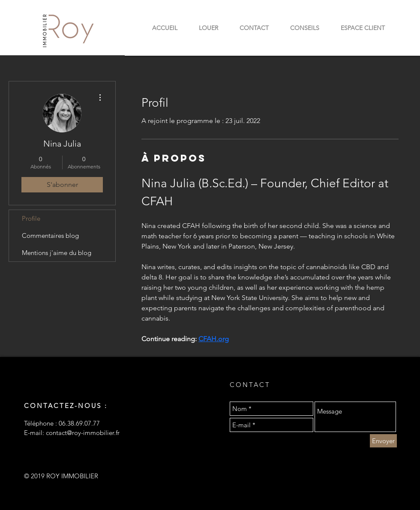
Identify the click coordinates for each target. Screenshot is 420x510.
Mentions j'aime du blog (57, 253)
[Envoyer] (383, 441)
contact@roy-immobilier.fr (83, 433)
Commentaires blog (50, 235)
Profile (31, 218)
